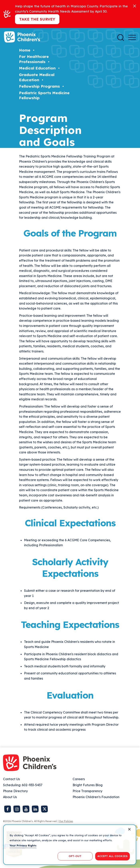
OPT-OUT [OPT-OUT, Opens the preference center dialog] (75, 856)
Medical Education (37, 68)
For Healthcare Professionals (34, 59)
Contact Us (11, 779)
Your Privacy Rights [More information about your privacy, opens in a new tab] (23, 845)
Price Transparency (87, 791)
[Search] (121, 38)
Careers (79, 779)
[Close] (135, 6)
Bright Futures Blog (88, 785)
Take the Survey (37, 19)
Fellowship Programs (39, 86)
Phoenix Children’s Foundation (96, 797)
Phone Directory (15, 791)
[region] (70, 845)
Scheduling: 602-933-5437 (23, 785)
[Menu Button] (132, 37)
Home (25, 50)
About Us (10, 797)
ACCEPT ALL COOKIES (112, 856)
